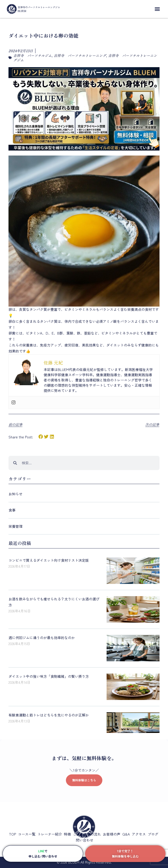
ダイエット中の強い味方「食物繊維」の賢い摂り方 (49, 676)
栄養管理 (15, 526)
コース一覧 (27, 834)
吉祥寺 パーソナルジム (32, 55)
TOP (12, 834)
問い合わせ (85, 840)
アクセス (139, 834)
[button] (157, 9)
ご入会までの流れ (87, 834)
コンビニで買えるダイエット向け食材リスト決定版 (49, 560)
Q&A (126, 834)
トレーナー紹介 (50, 834)
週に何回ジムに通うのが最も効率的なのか (42, 638)
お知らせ (15, 494)
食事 (12, 510)
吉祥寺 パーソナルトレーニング (80, 55)
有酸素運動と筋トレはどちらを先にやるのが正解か (49, 715)
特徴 (67, 834)
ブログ (153, 834)
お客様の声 (112, 834)
